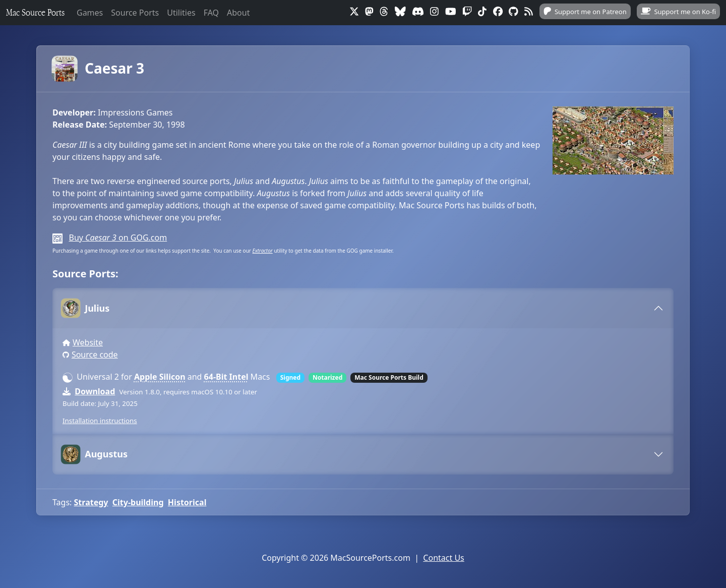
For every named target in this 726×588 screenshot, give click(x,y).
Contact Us (443, 558)
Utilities (181, 13)
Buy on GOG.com (118, 238)
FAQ (211, 13)
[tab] (363, 308)
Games (90, 13)
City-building (138, 502)
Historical (187, 502)
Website (88, 342)
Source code (95, 355)
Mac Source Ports (35, 12)
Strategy (91, 502)
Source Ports (135, 13)
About (238, 13)
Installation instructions (100, 421)
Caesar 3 (98, 69)
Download (95, 391)
